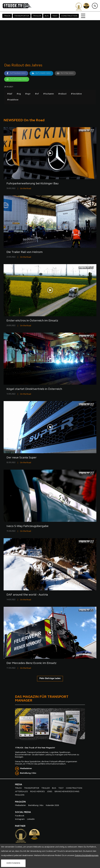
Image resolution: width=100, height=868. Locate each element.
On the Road (26, 189)
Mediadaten (26, 769)
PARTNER (20, 826)
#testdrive (76, 94)
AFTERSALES (21, 792)
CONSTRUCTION (69, 16)
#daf (10, 94)
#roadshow (13, 100)
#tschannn (48, 94)
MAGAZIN (20, 795)
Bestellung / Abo (28, 773)
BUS (47, 16)
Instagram (20, 819)
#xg (19, 94)
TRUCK (7, 16)
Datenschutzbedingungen (87, 856)
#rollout (62, 94)
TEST (55, 16)
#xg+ (28, 94)
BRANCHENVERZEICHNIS (67, 792)
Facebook (20, 816)
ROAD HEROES (37, 792)
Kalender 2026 (52, 805)
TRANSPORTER (22, 16)
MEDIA (19, 785)
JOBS (50, 792)
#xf (37, 94)
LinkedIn (31, 819)
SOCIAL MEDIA (23, 812)
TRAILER (37, 16)
